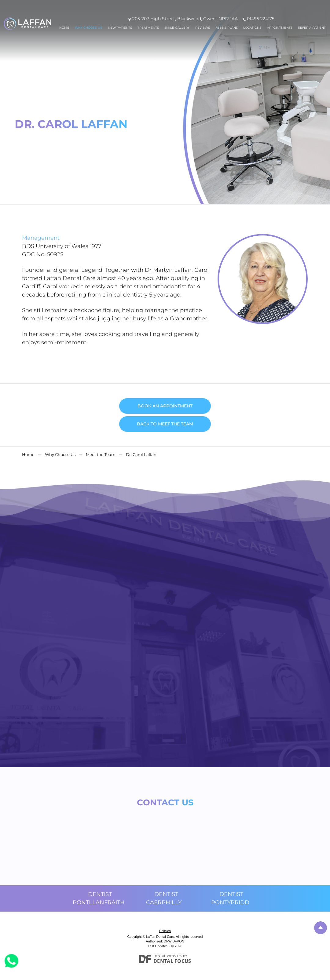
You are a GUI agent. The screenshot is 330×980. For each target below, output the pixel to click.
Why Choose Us (88, 28)
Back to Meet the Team (165, 424)
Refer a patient (312, 28)
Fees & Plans (227, 28)
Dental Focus (172, 961)
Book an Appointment (165, 406)
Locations (252, 28)
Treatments (148, 28)
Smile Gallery (177, 28)
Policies (165, 931)
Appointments (280, 28)
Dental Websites (168, 956)
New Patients (120, 28)
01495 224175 (261, 19)
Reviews (203, 28)
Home (64, 28)
